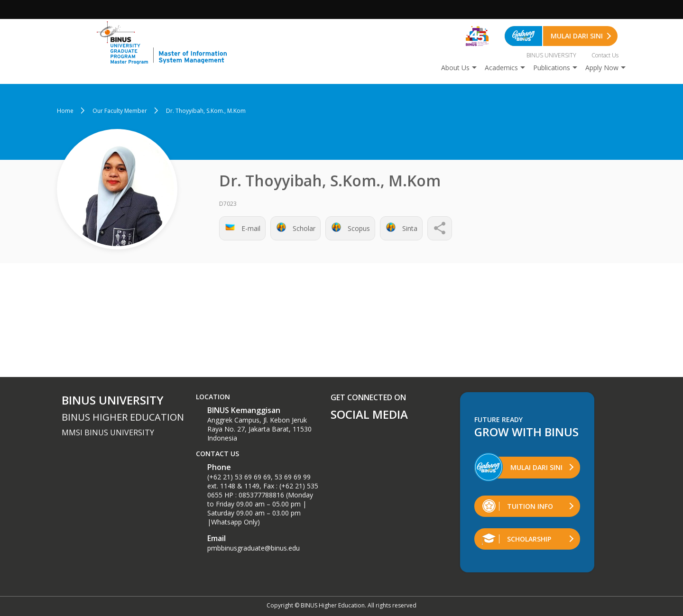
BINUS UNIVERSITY (551, 55)
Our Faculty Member (120, 111)
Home (65, 111)
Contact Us (605, 55)
